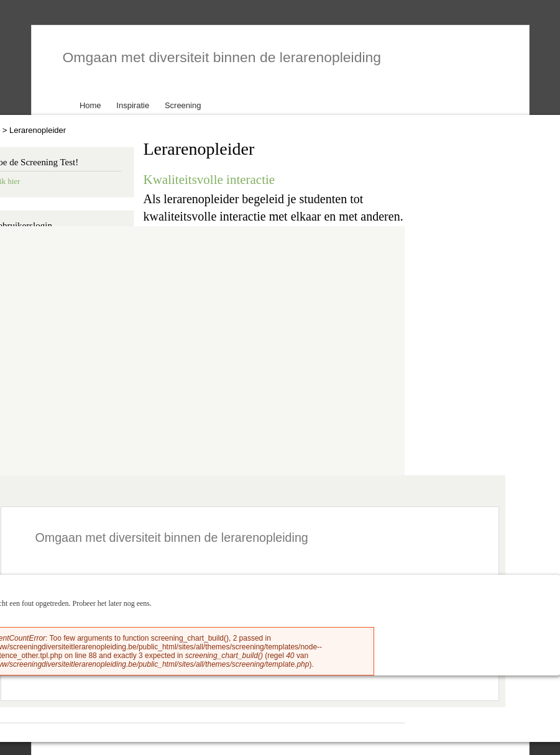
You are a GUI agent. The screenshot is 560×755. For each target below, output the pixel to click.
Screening (183, 105)
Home (90, 105)
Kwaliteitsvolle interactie (209, 180)
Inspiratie (133, 105)
